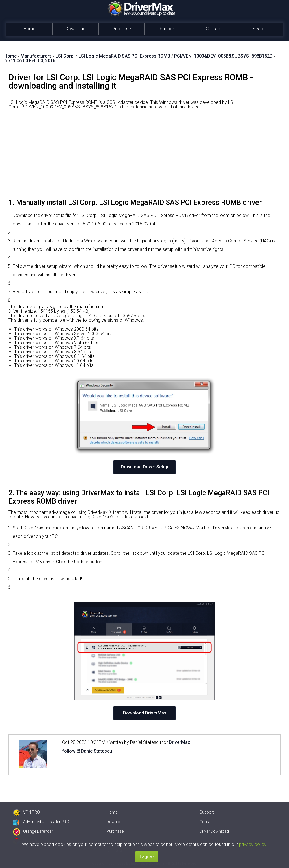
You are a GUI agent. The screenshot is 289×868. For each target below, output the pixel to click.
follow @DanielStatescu (87, 751)
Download (75, 29)
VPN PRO (26, 812)
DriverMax (179, 742)
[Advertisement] (144, 156)
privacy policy (253, 844)
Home (29, 29)
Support (168, 29)
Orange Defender (33, 831)
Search (260, 29)
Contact (214, 29)
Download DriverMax (145, 713)
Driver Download (214, 831)
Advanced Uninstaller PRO (41, 822)
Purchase (122, 29)
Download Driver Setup (144, 467)
